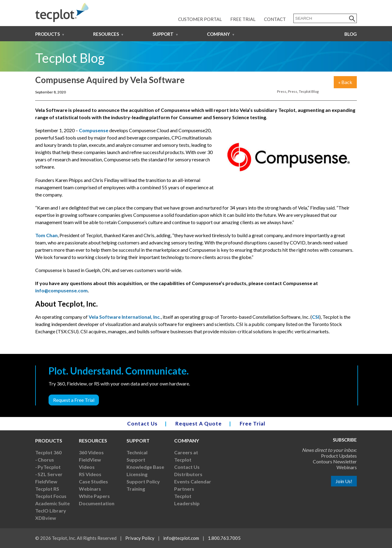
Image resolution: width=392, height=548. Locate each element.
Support (163, 34)
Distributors (188, 474)
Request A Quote (199, 424)
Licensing (137, 474)
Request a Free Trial (74, 400)
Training (136, 489)
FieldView (46, 481)
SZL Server (50, 474)
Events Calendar (193, 481)
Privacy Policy (140, 538)
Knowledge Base (145, 467)
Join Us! (344, 481)
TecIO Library (51, 511)
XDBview (46, 518)
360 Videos (91, 452)
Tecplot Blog (309, 91)
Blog (351, 34)
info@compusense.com (61, 290)
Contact (275, 19)
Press (282, 91)
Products (47, 34)
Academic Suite (52, 503)
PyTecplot (49, 467)
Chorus (46, 460)
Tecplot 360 (48, 452)
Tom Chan (46, 235)
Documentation (97, 503)
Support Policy (143, 481)
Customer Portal (200, 19)
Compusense (94, 130)
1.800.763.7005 (224, 538)
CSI (316, 317)
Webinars (90, 489)
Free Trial (243, 19)
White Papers (94, 496)
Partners (184, 489)
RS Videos (90, 474)
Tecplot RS (47, 489)
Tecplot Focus (51, 496)
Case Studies (93, 481)
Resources (106, 34)
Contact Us (142, 424)
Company (218, 34)
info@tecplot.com (181, 538)
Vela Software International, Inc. (125, 317)
